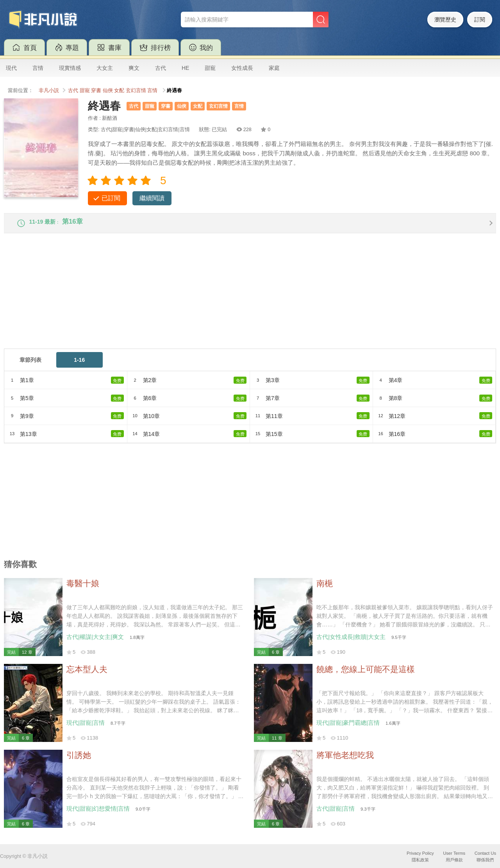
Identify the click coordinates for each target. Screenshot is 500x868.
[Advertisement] (238, 299)
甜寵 (210, 68)
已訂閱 (111, 198)
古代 (161, 68)
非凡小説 (49, 91)
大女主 (105, 68)
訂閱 (480, 20)
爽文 (134, 68)
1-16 (79, 365)
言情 (38, 68)
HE (185, 68)
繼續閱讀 (152, 198)
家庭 (274, 68)
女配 (119, 91)
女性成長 (242, 68)
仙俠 (108, 91)
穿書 (96, 91)
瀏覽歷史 (445, 20)
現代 (11, 68)
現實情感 (70, 68)
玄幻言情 (136, 91)
